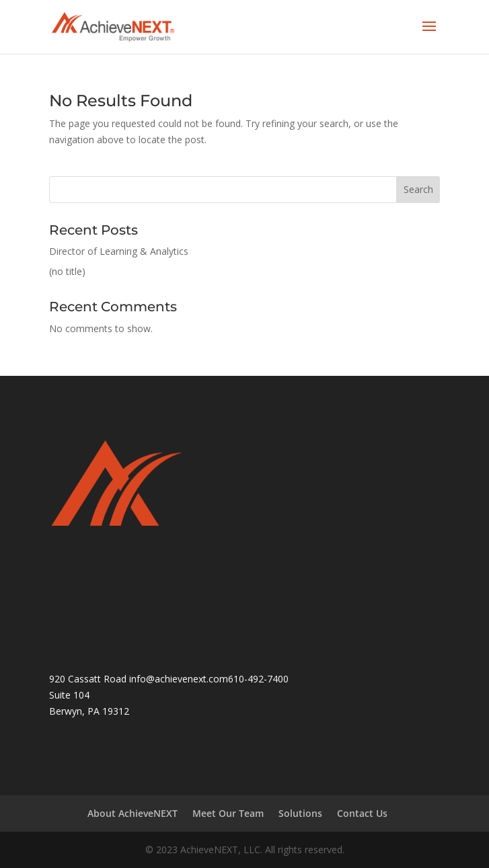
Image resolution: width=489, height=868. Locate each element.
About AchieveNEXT (133, 813)
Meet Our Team (228, 813)
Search (418, 189)
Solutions (300, 813)
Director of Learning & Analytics (119, 251)
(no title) (67, 271)
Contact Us (362, 813)
